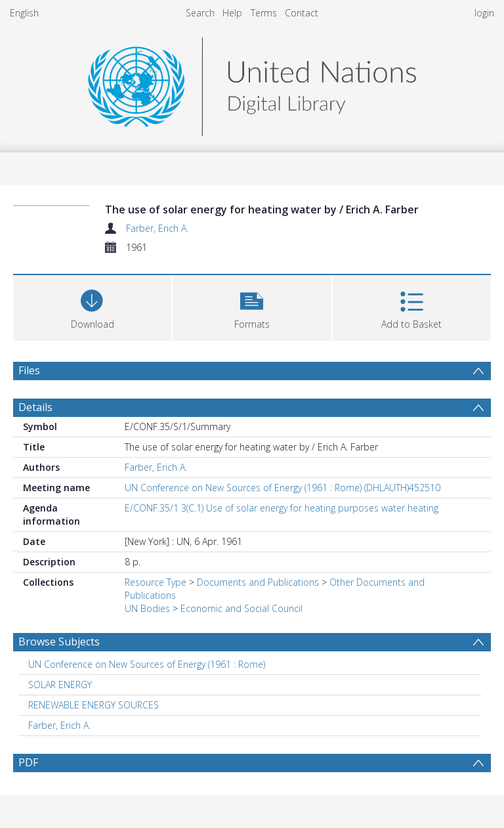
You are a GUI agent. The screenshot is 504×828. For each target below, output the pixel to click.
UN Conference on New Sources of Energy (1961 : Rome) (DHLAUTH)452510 (283, 488)
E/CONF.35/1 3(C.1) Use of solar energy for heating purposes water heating (282, 508)
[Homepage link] (252, 83)
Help (232, 13)
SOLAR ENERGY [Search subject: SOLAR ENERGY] (60, 685)
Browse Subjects (59, 642)
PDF (28, 762)
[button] (252, 306)
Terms (264, 13)
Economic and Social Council (241, 608)
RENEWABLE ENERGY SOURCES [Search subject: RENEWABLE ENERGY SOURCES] (94, 705)
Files (29, 370)
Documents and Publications (258, 582)
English (24, 13)
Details (35, 407)
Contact (302, 13)
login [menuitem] (484, 13)
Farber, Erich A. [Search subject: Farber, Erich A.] (59, 725)
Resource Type (156, 582)
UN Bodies (147, 608)
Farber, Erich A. (157, 228)
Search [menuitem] (200, 13)
